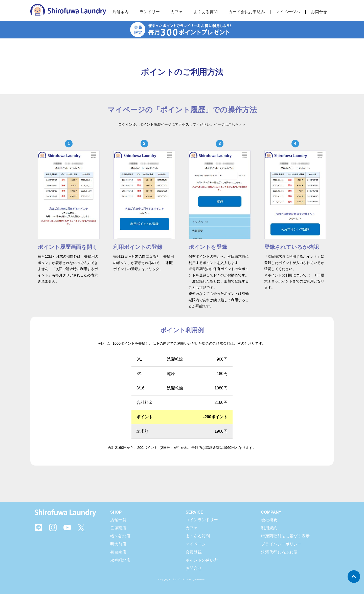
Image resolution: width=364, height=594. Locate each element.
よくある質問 (198, 536)
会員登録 (194, 552)
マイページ (196, 544)
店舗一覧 (118, 520)
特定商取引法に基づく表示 (285, 536)
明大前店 (118, 544)
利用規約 (269, 528)
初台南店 (118, 552)
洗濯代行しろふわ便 (279, 552)
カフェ (192, 528)
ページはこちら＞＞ (230, 124)
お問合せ (319, 12)
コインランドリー (202, 520)
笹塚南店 (118, 528)
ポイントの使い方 (202, 560)
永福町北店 (120, 560)
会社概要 (269, 520)
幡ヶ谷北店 (120, 536)
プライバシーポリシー (281, 544)
